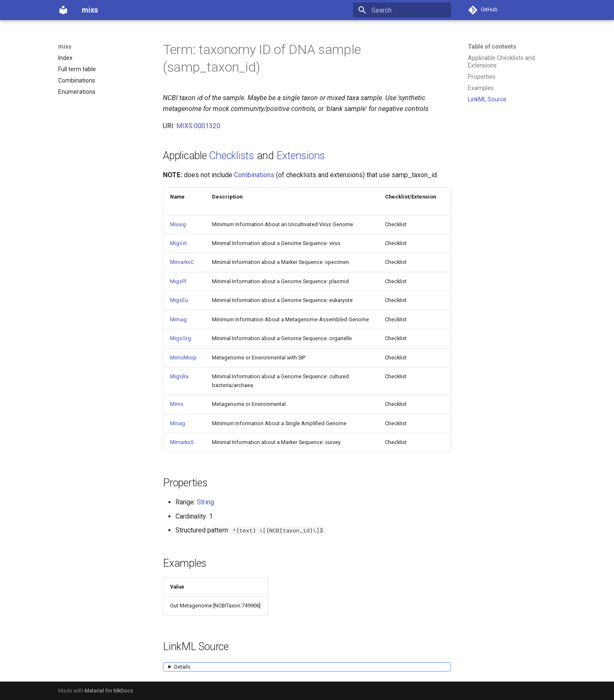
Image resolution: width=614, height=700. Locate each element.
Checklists (232, 156)
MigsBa (179, 376)
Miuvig (178, 224)
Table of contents (492, 46)
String (205, 502)
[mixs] (63, 10)
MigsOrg (181, 338)
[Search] (402, 10)
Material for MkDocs (109, 691)
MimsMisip (183, 358)
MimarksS (182, 442)
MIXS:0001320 (198, 126)
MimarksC (182, 262)
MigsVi (178, 243)
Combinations (254, 175)
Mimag (178, 319)
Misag (178, 423)
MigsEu (179, 300)
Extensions (301, 156)
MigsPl (178, 281)
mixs (65, 46)
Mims (177, 404)
